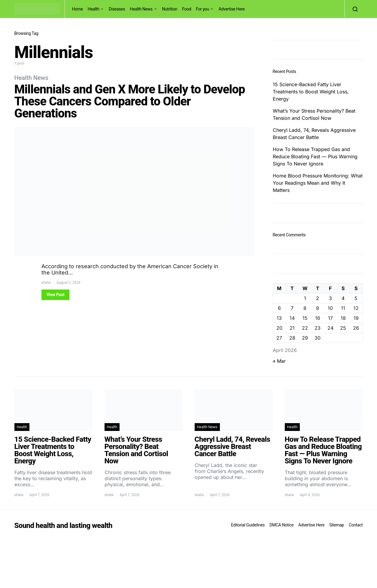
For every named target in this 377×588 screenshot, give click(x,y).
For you (202, 9)
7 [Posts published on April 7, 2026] (292, 308)
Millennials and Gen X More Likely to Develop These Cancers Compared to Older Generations (130, 101)
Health (94, 9)
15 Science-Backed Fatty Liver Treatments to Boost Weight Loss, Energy (311, 92)
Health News (141, 9)
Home (78, 9)
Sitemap (337, 525)
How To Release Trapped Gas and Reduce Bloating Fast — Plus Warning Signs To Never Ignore (315, 156)
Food (187, 9)
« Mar (279, 361)
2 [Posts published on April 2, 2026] (318, 298)
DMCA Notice (281, 525)
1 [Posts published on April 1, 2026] (305, 298)
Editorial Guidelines (248, 525)
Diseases (117, 9)
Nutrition (170, 9)
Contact (356, 525)
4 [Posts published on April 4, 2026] (343, 298)
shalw (46, 283)
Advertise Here (231, 9)
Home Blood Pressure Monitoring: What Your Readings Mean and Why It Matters (318, 183)
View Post (56, 295)
